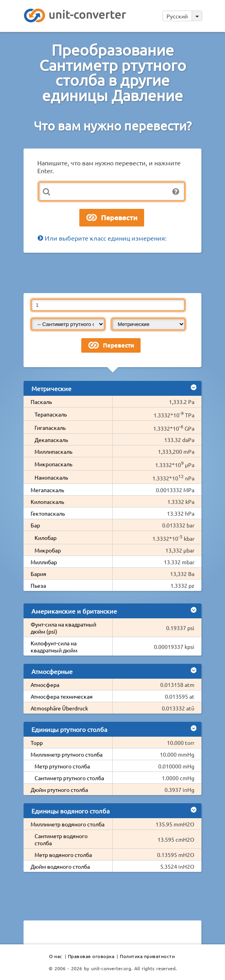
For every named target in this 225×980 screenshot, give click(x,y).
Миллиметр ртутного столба (67, 754)
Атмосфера (45, 685)
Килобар (46, 538)
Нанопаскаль (51, 477)
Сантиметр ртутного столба (69, 778)
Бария (38, 574)
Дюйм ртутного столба (59, 790)
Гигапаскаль (50, 428)
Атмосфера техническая (62, 696)
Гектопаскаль (48, 513)
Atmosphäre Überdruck (59, 708)
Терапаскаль (51, 414)
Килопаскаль (47, 502)
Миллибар (44, 562)
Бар (35, 525)
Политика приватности (147, 956)
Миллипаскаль (53, 451)
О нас (56, 956)
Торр (37, 743)
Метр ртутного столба (62, 766)
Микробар (48, 550)
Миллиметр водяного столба (68, 824)
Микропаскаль (53, 464)
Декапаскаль (51, 440)
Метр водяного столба (63, 855)
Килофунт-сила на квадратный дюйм (54, 647)
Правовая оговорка (91, 956)
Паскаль (41, 402)
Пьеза (38, 585)
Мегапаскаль (47, 490)
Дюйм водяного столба (60, 866)
